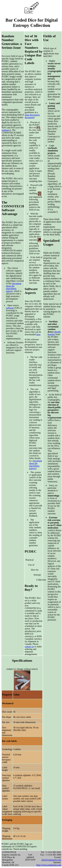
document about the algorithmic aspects (14, 287)
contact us (29, 647)
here (38, 334)
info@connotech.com (51, 860)
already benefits (54, 333)
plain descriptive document (32, 116)
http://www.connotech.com (49, 865)
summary (6, 130)
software (10, 308)
